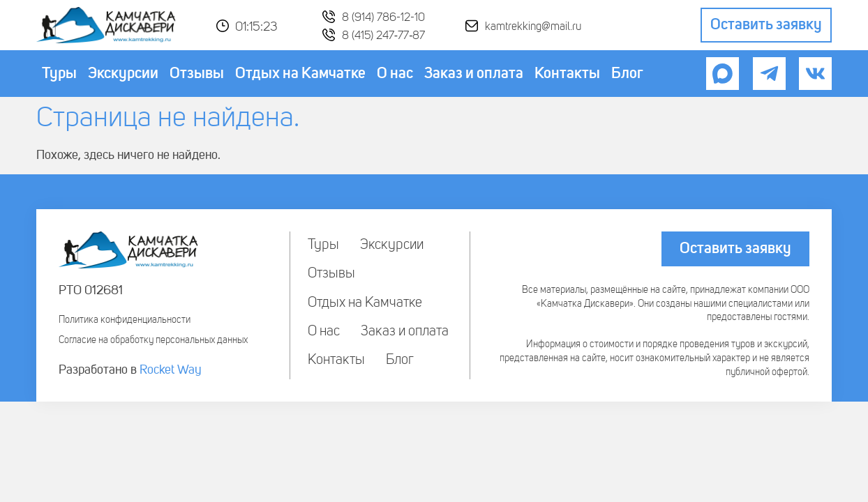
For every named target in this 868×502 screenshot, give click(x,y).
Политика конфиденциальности (125, 320)
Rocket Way (171, 370)
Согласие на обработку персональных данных (153, 340)
